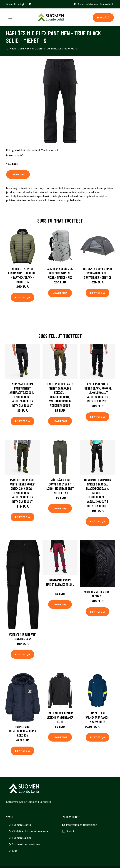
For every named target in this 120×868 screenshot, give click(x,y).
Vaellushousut (50, 150)
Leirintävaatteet (31, 150)
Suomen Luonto (21, 825)
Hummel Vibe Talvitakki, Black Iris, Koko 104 (23, 731)
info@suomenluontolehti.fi (99, 4)
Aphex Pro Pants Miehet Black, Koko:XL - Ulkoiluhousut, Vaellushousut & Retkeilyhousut (98, 392)
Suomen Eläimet (21, 838)
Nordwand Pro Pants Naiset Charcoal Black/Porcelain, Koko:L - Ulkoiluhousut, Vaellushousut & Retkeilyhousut (97, 493)
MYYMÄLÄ (103, 18)
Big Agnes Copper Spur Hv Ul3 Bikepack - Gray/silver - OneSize (98, 273)
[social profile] (30, 4)
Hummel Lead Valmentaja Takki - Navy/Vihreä (97, 717)
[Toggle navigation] (10, 17)
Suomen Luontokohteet (26, 844)
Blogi (15, 851)
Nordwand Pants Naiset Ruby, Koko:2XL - (60, 584)
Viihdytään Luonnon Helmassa (30, 831)
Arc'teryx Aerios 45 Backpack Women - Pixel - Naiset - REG (60, 273)
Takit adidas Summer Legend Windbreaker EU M (60, 717)
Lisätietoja (18, 174)
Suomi (81, 4)
